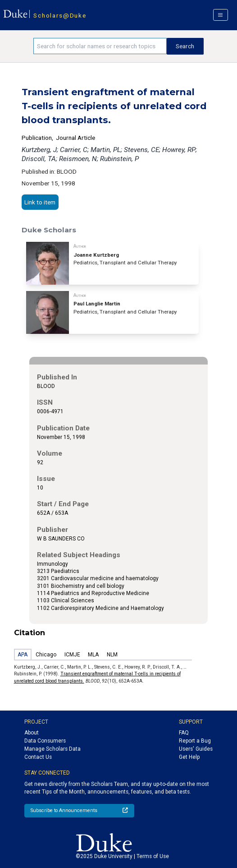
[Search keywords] (100, 46)
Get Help (189, 757)
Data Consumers (45, 741)
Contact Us (38, 757)
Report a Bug (195, 741)
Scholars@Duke (60, 15)
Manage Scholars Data (52, 749)
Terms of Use (153, 856)
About (32, 733)
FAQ (184, 733)
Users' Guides (196, 749)
